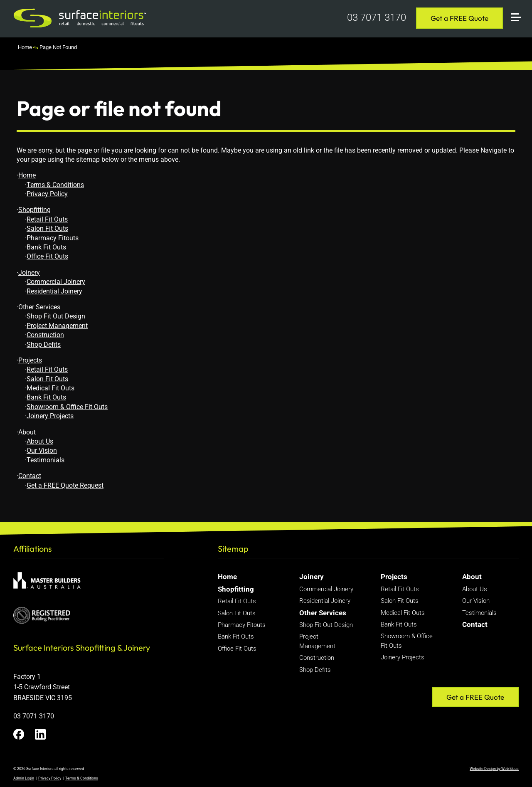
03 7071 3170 (377, 17)
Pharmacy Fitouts (53, 238)
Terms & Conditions (55, 185)
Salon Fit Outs (47, 228)
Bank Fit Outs (46, 247)
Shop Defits (44, 344)
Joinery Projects (50, 416)
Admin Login (24, 778)
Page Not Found (58, 47)
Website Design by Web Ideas (494, 769)
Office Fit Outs (47, 256)
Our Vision (42, 450)
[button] (520, 7)
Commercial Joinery (56, 282)
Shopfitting (34, 210)
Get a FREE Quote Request (65, 485)
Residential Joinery (54, 291)
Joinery (29, 273)
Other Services (39, 307)
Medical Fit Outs (50, 388)
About (27, 432)
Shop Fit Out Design (56, 316)
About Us (40, 441)
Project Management (57, 326)
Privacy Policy (47, 194)
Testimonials (46, 460)
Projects (30, 360)
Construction (45, 335)
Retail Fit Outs (47, 219)
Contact (30, 476)
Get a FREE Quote (459, 18)
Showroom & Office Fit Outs (67, 407)
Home (25, 47)
